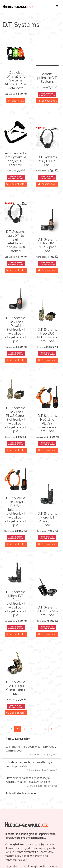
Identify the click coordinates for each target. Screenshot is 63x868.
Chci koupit (16, 101)
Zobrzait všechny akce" (21, 794)
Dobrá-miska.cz (34, 770)
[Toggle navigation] (57, 6)
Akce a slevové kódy (18, 739)
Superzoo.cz (36, 755)
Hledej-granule (18, 6)
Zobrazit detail (47, 101)
